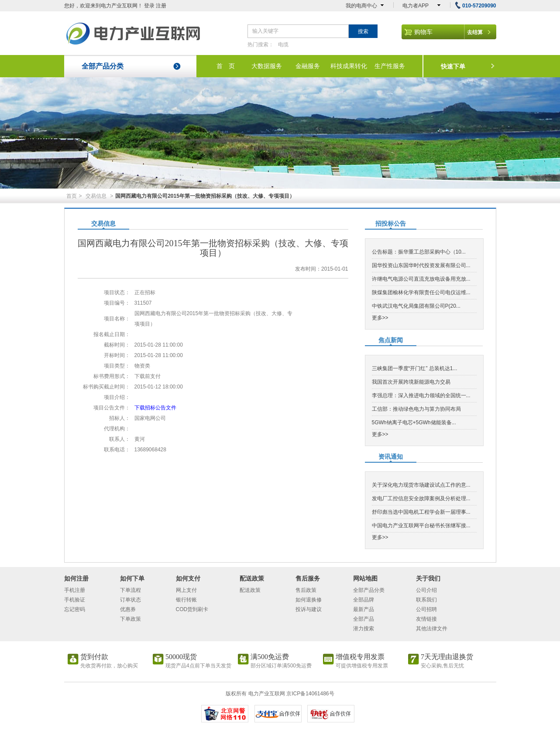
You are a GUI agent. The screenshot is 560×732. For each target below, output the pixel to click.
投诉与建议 (309, 609)
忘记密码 (75, 609)
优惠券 (128, 609)
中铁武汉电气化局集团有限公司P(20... (416, 306)
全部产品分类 (103, 66)
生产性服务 (390, 66)
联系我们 (426, 600)
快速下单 (453, 66)
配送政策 (250, 590)
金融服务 (308, 66)
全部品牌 (364, 600)
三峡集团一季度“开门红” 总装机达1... (415, 368)
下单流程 (131, 590)
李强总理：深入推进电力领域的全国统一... (421, 395)
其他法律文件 (432, 629)
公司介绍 (426, 590)
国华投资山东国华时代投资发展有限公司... (421, 265)
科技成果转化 (349, 66)
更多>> (380, 318)
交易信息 (96, 196)
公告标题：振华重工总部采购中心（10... (419, 252)
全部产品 (364, 619)
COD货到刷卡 (192, 609)
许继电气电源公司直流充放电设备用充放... (421, 279)
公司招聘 (426, 609)
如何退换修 (309, 600)
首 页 (226, 66)
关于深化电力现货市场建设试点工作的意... (421, 485)
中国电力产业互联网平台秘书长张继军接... (421, 526)
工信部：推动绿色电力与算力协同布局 (416, 409)
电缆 (283, 45)
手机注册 (75, 590)
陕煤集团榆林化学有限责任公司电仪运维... (421, 292)
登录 (149, 6)
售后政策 (306, 590)
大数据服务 (267, 66)
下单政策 (131, 619)
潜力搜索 (364, 629)
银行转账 (186, 600)
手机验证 (75, 600)
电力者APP (416, 6)
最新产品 (364, 609)
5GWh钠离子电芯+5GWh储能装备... (414, 423)
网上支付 (186, 590)
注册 (161, 6)
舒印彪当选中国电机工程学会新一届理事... (421, 512)
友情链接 (426, 619)
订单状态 (131, 600)
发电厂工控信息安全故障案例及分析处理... (421, 498)
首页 (72, 196)
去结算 (475, 32)
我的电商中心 (361, 6)
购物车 (423, 32)
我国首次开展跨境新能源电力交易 (411, 382)
